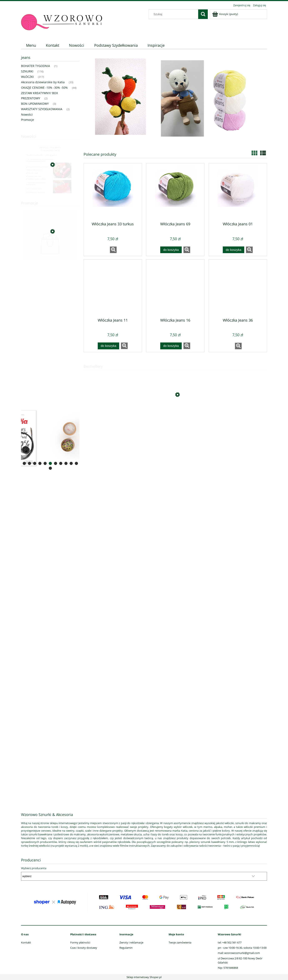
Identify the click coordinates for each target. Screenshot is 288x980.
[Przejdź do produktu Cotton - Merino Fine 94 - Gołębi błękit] (175, 414)
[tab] (24, 463)
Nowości (27, 114)
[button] (113, 250)
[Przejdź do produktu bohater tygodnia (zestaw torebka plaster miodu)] (50, 184)
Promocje (28, 120)
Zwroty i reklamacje (131, 942)
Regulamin (126, 948)
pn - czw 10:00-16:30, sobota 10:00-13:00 (242, 948)
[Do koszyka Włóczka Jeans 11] (108, 346)
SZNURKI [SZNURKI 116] (27, 71)
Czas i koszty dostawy (84, 948)
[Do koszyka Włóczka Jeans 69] (171, 250)
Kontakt (26, 942)
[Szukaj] (203, 14)
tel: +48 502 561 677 (230, 942)
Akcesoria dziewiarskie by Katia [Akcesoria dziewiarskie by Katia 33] (43, 82)
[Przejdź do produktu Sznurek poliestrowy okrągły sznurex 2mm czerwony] (50, 250)
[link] (50, 438)
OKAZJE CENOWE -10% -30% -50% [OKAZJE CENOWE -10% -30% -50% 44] (44, 88)
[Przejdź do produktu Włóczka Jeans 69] (175, 192)
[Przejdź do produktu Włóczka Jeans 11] (113, 288)
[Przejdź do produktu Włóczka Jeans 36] (238, 288)
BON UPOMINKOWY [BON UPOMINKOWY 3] (35, 104)
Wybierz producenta (34, 868)
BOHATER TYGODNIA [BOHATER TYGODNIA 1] (36, 66)
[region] (50, 293)
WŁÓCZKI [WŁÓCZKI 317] (27, 77)
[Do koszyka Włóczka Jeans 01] (233, 250)
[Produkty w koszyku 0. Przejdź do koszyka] (225, 14)
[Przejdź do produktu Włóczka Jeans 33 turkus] (113, 192)
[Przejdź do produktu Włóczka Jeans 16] (175, 288)
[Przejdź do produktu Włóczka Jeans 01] (238, 192)
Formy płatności (80, 942)
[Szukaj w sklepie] (174, 14)
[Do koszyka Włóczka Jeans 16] (171, 346)
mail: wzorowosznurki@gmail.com (239, 953)
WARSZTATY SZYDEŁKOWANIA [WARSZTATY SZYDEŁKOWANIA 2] (42, 109)
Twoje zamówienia (180, 942)
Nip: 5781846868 (228, 968)
